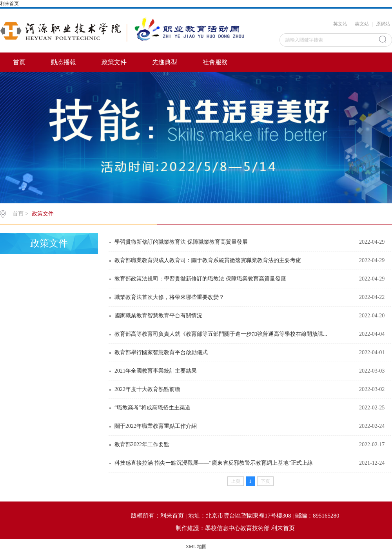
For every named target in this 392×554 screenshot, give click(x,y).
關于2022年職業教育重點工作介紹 (156, 426)
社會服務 (215, 62)
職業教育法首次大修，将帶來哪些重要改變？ (169, 297)
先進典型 (165, 62)
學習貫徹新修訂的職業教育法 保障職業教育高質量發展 (181, 242)
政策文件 (114, 62)
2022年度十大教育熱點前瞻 (147, 389)
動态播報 (64, 62)
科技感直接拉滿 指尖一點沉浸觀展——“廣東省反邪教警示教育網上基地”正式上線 (214, 463)
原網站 (383, 24)
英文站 (340, 24)
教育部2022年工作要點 (142, 444)
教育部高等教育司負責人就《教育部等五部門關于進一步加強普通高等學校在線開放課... (221, 334)
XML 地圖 (196, 547)
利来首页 (9, 4)
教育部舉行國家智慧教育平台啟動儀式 (161, 352)
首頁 (19, 62)
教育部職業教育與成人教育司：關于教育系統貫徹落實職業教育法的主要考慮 (208, 260)
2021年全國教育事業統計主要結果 (156, 371)
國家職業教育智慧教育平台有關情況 (158, 316)
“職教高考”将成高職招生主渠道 (152, 408)
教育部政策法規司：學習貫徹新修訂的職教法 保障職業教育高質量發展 (200, 279)
